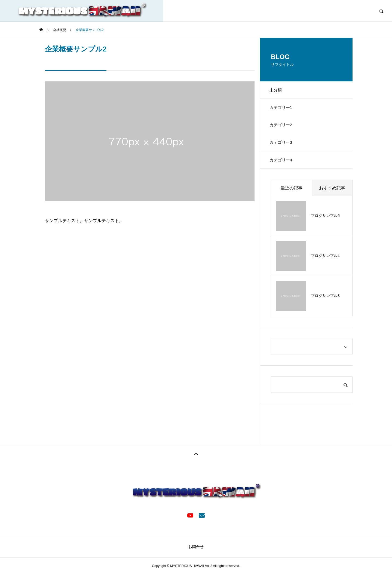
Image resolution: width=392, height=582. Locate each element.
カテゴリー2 (283, 129)
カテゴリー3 (283, 148)
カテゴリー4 (283, 167)
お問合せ (196, 555)
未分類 (277, 91)
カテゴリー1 (283, 110)
